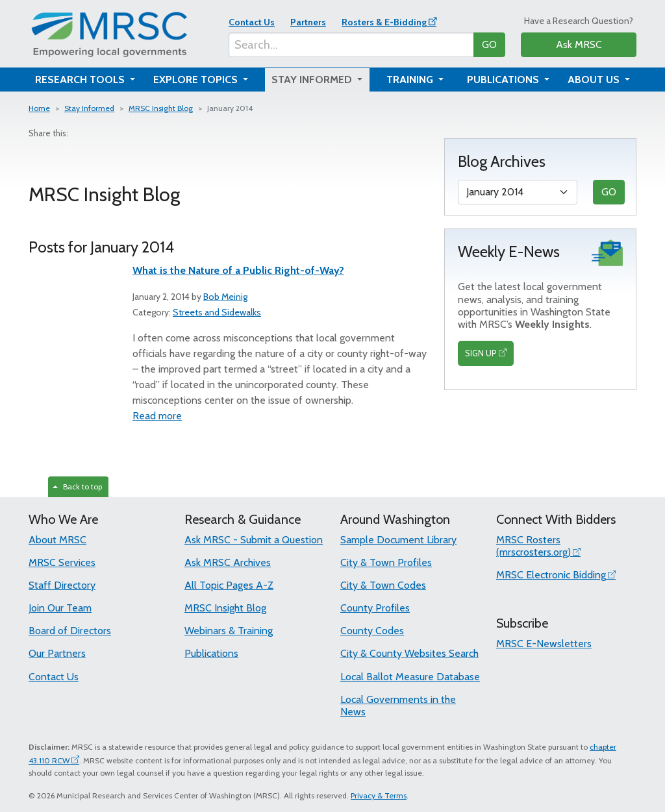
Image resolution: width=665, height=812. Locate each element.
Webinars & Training (229, 631)
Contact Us (252, 22)
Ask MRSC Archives (228, 562)
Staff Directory (62, 585)
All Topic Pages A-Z (229, 585)
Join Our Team (60, 608)
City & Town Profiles (386, 562)
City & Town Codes (383, 585)
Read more (157, 416)
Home (39, 108)
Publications (211, 653)
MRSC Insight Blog (161, 108)
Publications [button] (504, 80)
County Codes (372, 631)
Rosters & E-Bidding (384, 22)
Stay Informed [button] (313, 80)
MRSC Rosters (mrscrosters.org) (533, 546)
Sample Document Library (398, 540)
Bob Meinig (225, 297)
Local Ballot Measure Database (410, 677)
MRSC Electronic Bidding (551, 575)
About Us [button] (595, 80)
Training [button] (411, 80)
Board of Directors (70, 631)
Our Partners (57, 653)
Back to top (77, 486)
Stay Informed (89, 108)
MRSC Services (62, 562)
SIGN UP (481, 353)
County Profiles (375, 608)
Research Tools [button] (81, 80)
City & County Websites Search (409, 653)
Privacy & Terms (379, 795)
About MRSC (57, 540)
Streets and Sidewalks (217, 312)
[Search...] (351, 45)
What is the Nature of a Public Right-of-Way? (238, 270)
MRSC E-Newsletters (544, 644)
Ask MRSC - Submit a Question (254, 540)
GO (489, 44)
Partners (308, 22)
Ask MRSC (579, 44)
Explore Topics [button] (197, 80)
